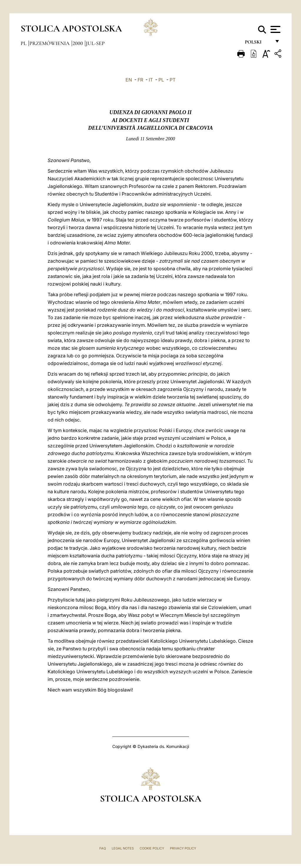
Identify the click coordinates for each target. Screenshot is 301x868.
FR (140, 80)
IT (151, 80)
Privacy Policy (183, 848)
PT (173, 80)
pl (24, 43)
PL (161, 80)
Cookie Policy (152, 848)
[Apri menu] (275, 29)
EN (129, 80)
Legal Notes (123, 848)
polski (258, 43)
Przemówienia (50, 43)
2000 (78, 43)
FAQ (103, 848)
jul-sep (95, 43)
